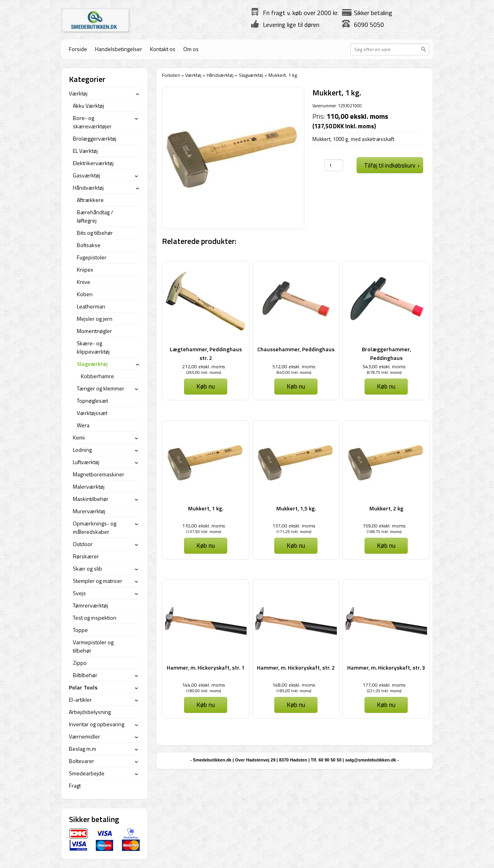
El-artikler (80, 700)
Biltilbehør (85, 675)
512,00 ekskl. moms (294, 366)
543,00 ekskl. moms (384, 366)
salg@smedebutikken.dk (371, 760)
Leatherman (91, 306)
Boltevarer (82, 761)
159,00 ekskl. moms (384, 526)
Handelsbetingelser (119, 49)
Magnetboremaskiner (99, 474)
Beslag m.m (83, 749)
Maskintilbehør (91, 499)
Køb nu (206, 386)
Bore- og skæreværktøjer (92, 122)
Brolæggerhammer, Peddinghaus (386, 353)
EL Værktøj (85, 151)
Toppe (80, 630)
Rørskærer (86, 556)
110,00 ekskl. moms (203, 526)
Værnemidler (85, 736)
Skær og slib (87, 568)
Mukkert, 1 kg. (206, 508)
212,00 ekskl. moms (203, 366)
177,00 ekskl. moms (384, 685)
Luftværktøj (86, 462)
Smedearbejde (87, 773)
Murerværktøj (89, 511)
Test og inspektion (95, 618)
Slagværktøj (251, 75)
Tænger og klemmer (101, 388)
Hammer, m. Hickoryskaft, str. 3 (386, 667)
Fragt (75, 785)
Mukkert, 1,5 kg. (296, 508)
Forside (78, 49)
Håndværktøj (220, 75)
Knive (84, 282)
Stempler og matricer (98, 581)
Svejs (79, 593)
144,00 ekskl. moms (203, 685)
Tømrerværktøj (90, 605)
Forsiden (171, 75)
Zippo (80, 663)
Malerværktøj (89, 486)
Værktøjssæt (92, 413)
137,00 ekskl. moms (294, 526)
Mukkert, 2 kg (386, 508)
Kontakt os (163, 49)
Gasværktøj (86, 175)
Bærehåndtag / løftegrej (95, 216)
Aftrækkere (90, 200)
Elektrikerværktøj (93, 163)
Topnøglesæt (92, 401)
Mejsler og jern (95, 319)
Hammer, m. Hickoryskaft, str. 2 (296, 667)
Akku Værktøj (88, 106)
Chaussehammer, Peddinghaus (296, 349)
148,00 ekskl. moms (294, 685)
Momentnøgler (94, 331)
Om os (191, 49)
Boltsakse (89, 245)
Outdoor (83, 544)
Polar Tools (83, 687)
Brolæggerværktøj (95, 138)
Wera (83, 425)
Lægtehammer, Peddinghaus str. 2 (206, 353)
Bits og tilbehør (95, 233)
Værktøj (193, 75)
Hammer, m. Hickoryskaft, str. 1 (206, 667)
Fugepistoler (92, 257)
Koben (85, 294)
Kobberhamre (97, 376)
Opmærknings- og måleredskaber (95, 527)
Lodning (82, 450)
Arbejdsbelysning (90, 712)
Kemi (79, 437)
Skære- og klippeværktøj (93, 347)
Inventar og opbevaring (97, 724)
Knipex (85, 269)
